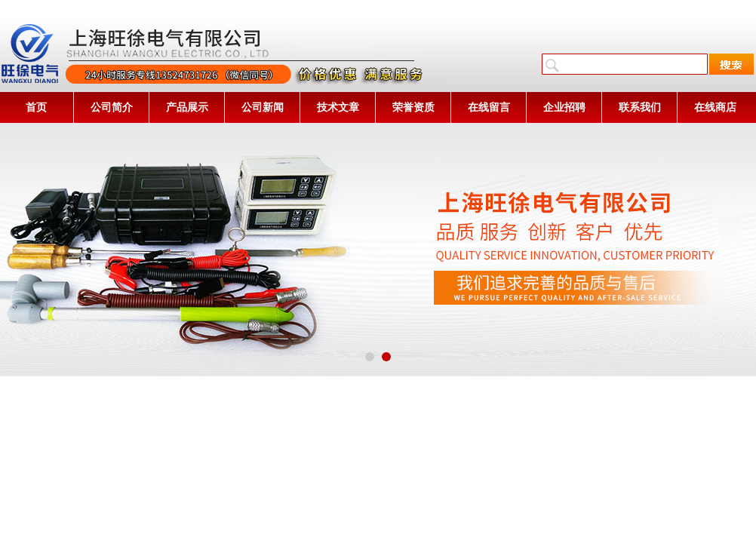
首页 (36, 107)
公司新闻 (263, 107)
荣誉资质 (413, 107)
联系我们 (640, 107)
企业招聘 (564, 107)
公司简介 (112, 107)
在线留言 (489, 107)
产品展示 (187, 107)
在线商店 (715, 107)
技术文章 (338, 107)
